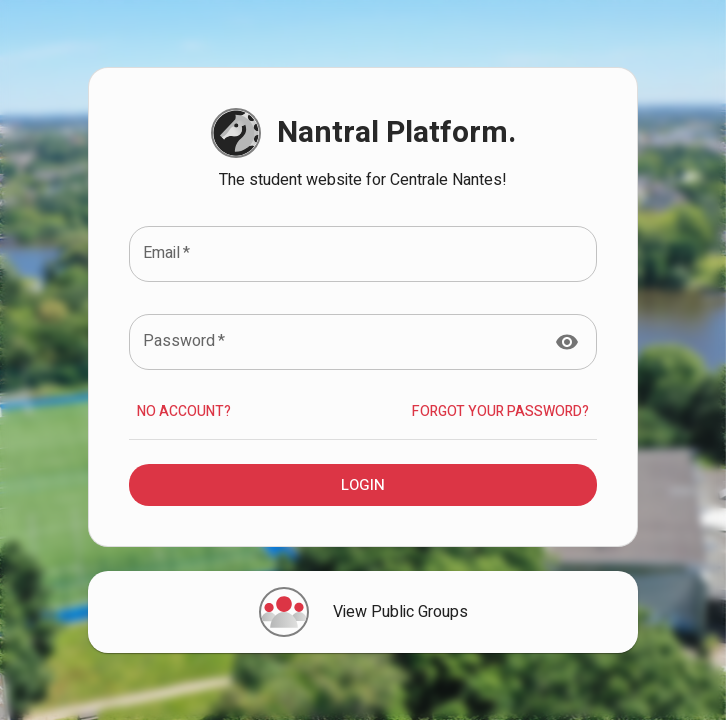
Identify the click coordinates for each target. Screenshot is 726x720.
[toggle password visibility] (567, 342)
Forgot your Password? (500, 412)
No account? (184, 412)
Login (363, 485)
